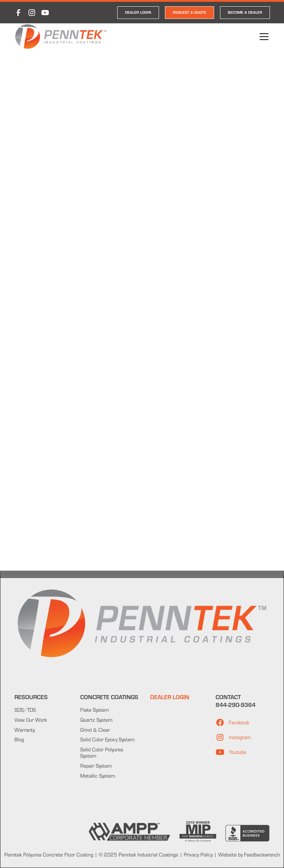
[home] (61, 37)
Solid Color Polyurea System (102, 753)
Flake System (94, 710)
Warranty (25, 730)
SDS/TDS (25, 710)
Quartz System (96, 720)
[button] (263, 37)
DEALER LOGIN (138, 12)
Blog (19, 740)
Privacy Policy (197, 855)
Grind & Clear (95, 730)
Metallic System (98, 776)
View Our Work (31, 720)
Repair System (96, 766)
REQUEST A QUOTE (190, 12)
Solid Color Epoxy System (107, 740)
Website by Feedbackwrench (249, 855)
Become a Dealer (245, 12)
